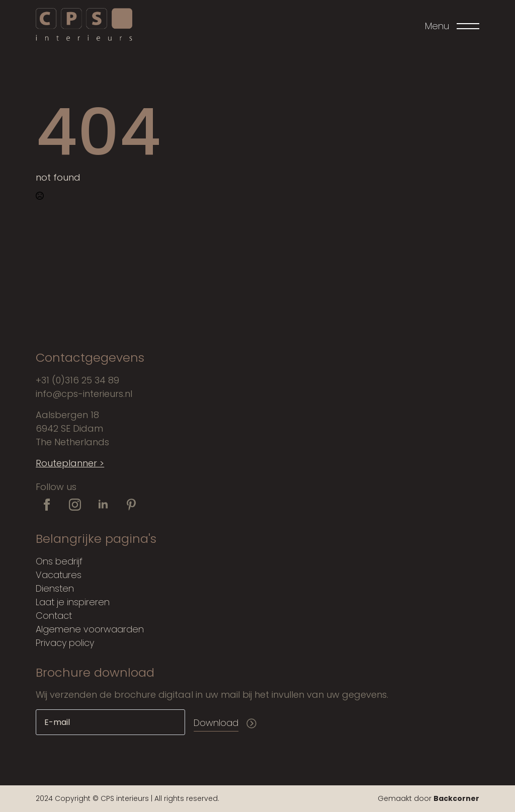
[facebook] (47, 505)
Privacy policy (65, 643)
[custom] (131, 505)
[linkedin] (103, 505)
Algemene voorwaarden (90, 629)
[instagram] (75, 505)
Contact (54, 616)
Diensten (55, 588)
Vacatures (59, 575)
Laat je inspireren (73, 602)
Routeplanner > (70, 463)
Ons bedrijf (59, 561)
